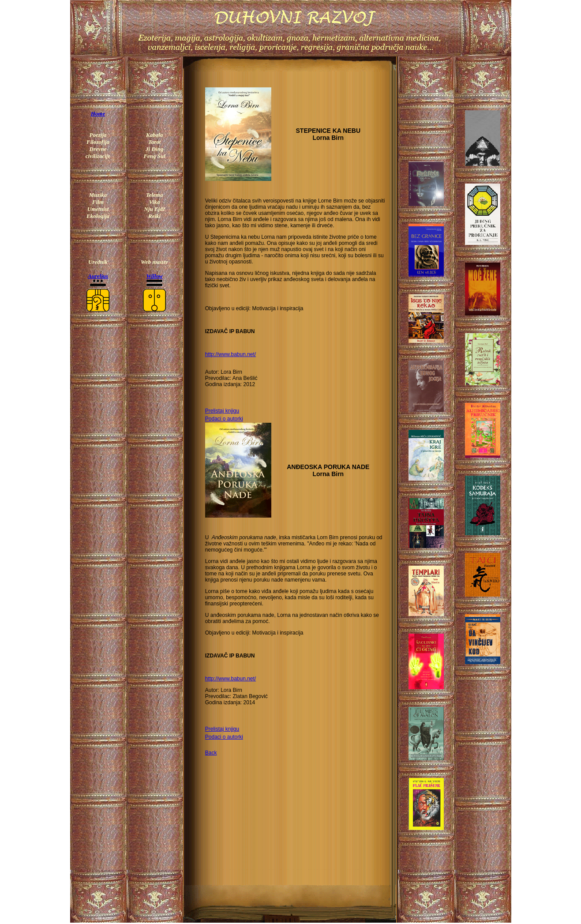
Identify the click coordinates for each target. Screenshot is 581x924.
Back (211, 753)
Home (98, 114)
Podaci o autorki (224, 419)
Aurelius (98, 276)
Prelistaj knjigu (222, 411)
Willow (155, 276)
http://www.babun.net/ (231, 354)
